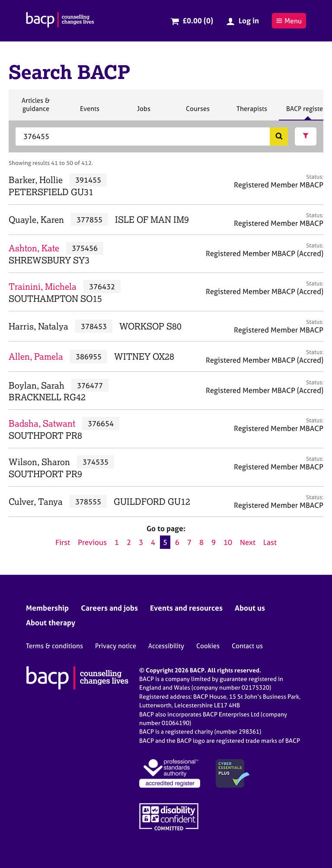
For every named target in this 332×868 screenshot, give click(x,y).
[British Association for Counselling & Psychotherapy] (60, 21)
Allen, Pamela (36, 356)
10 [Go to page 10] (228, 542)
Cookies (208, 646)
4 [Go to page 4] (153, 542)
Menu (289, 21)
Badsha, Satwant (42, 423)
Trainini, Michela (43, 287)
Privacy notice (116, 646)
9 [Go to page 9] (214, 542)
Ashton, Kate (34, 248)
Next (248, 542)
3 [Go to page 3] (141, 542)
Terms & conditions (54, 646)
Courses (198, 112)
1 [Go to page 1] (117, 542)
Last (270, 542)
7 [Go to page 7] (189, 542)
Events (89, 112)
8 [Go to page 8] (201, 542)
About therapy (51, 622)
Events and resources (186, 608)
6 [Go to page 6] (177, 542)
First (63, 542)
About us (250, 608)
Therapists (252, 112)
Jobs (144, 112)
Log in (249, 21)
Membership (47, 608)
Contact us (247, 646)
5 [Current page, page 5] (165, 542)
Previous (92, 542)
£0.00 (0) (198, 21)
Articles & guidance (35, 108)
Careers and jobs (109, 608)
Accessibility (166, 646)
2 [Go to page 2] (129, 542)
